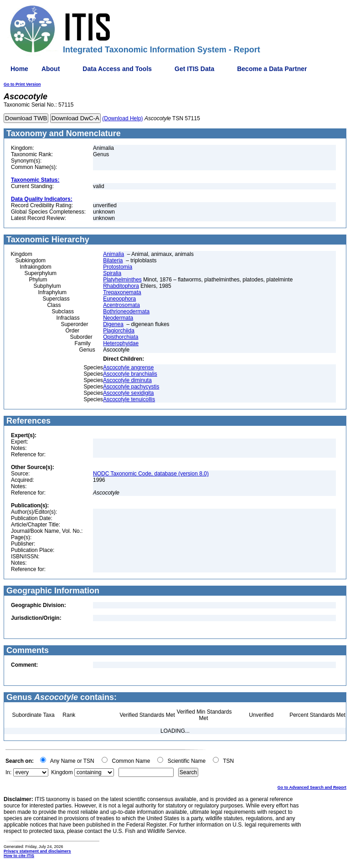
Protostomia (118, 267)
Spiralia (112, 273)
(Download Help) (122, 118)
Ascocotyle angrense (128, 368)
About (51, 69)
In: (8, 772)
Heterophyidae (121, 343)
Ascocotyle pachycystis (131, 387)
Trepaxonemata (122, 292)
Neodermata (118, 318)
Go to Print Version (22, 84)
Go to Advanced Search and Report (312, 787)
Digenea (113, 324)
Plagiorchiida (119, 331)
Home (19, 69)
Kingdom (62, 772)
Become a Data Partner (272, 69)
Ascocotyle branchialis (130, 374)
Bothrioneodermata (126, 311)
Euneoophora (119, 299)
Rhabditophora (121, 286)
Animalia (113, 254)
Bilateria (113, 260)
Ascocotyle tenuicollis (129, 399)
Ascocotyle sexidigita (128, 393)
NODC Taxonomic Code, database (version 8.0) (151, 474)
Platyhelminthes (122, 280)
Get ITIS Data (194, 69)
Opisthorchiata (121, 337)
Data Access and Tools (117, 69)
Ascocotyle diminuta (127, 380)
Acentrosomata (121, 305)
